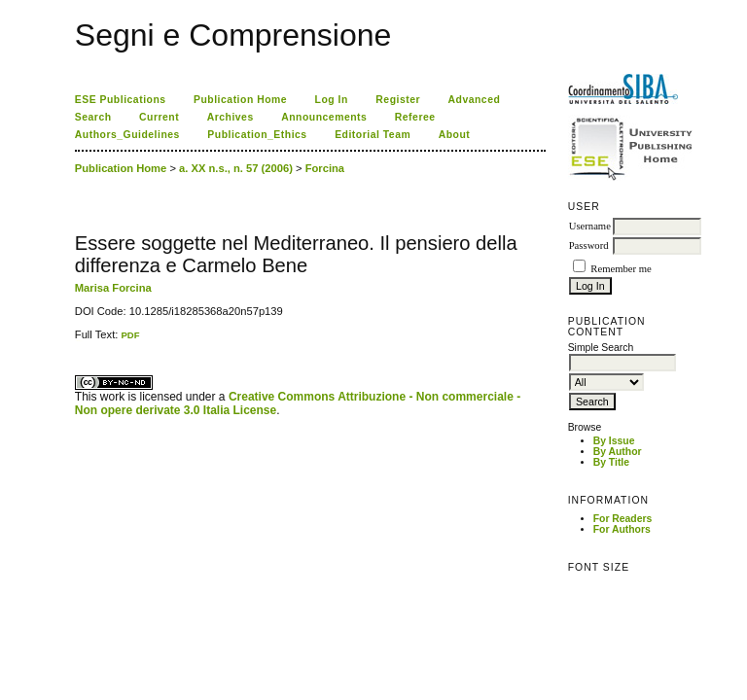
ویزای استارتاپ (80, 341)
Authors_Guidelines (127, 135)
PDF (130, 335)
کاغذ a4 (76, 341)
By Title (611, 462)
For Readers (623, 519)
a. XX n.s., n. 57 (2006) (236, 168)
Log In (332, 100)
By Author (618, 452)
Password (589, 245)
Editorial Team (373, 135)
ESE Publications (121, 100)
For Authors (622, 529)
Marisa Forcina (113, 288)
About (455, 135)
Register (398, 100)
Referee (415, 117)
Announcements (324, 117)
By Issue (614, 441)
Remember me (621, 269)
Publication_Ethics (257, 135)
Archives (231, 117)
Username (590, 226)
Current (159, 117)
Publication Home (240, 100)
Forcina (325, 168)
